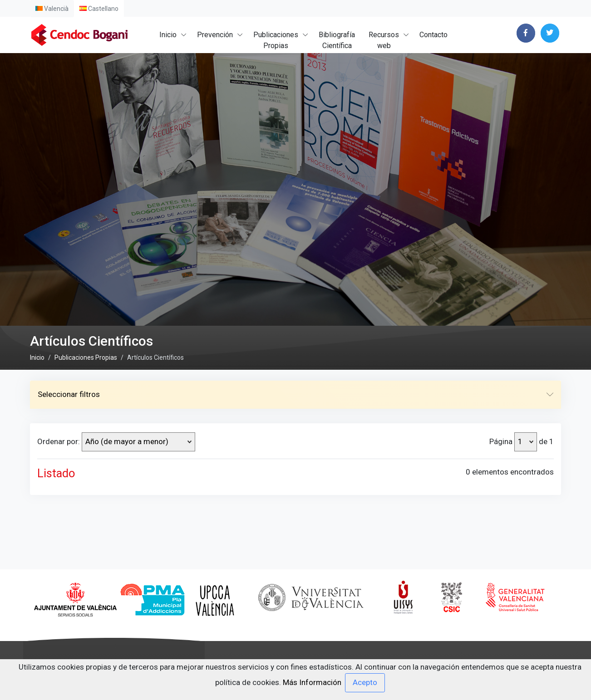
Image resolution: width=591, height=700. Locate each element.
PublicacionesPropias (276, 40)
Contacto (433, 35)
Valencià (52, 9)
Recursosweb (384, 40)
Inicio (168, 35)
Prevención (215, 35)
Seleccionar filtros (295, 472)
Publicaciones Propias (86, 435)
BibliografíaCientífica (337, 40)
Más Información (312, 682)
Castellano (99, 9)
